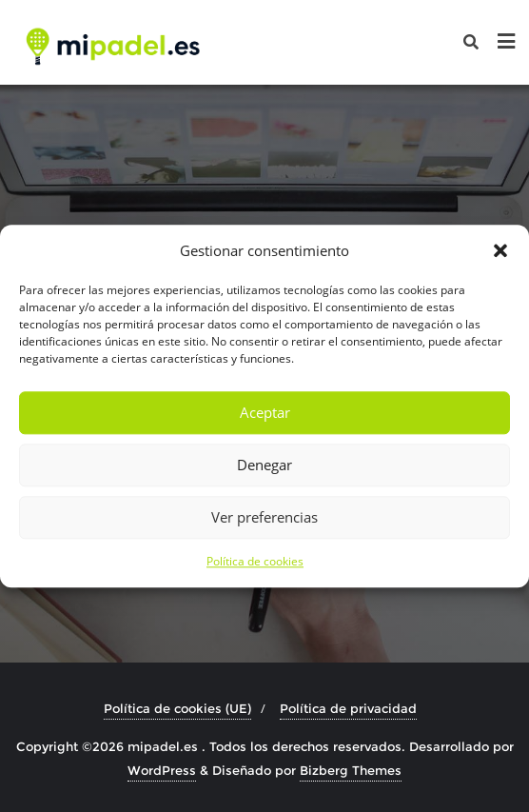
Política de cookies (255, 561)
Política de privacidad (348, 708)
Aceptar (265, 413)
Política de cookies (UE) (177, 708)
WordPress (162, 770)
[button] (500, 250)
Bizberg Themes (351, 770)
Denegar (264, 465)
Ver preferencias (264, 518)
